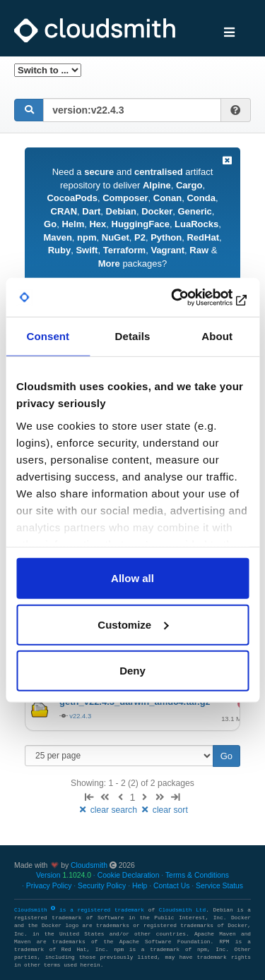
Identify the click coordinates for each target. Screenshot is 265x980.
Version (64, 875)
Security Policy (102, 886)
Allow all (132, 578)
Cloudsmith (89, 865)
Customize (133, 624)
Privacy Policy (49, 886)
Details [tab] (133, 336)
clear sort (164, 810)
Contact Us (171, 886)
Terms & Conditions (197, 875)
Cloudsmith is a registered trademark (81, 910)
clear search (108, 810)
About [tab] (217, 336)
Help (140, 886)
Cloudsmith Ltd (182, 910)
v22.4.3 (80, 716)
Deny (132, 671)
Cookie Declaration (129, 875)
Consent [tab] (48, 336)
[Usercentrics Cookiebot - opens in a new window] (189, 297)
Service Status (219, 886)
